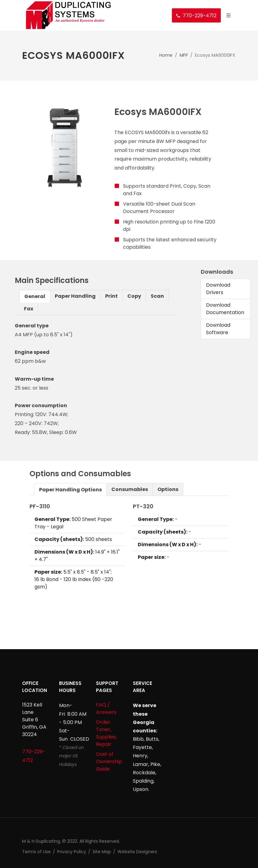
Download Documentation (225, 309)
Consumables (130, 489)
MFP (184, 55)
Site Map (102, 852)
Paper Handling (75, 296)
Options (168, 489)
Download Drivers (218, 289)
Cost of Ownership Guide (109, 762)
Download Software (218, 329)
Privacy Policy (72, 852)
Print (111, 296)
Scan (157, 296)
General (35, 296)
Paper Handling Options (70, 490)
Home (166, 55)
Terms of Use (36, 852)
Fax (29, 309)
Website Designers (137, 852)
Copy (134, 296)
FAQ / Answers (106, 708)
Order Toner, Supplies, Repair (106, 733)
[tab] (35, 296)
